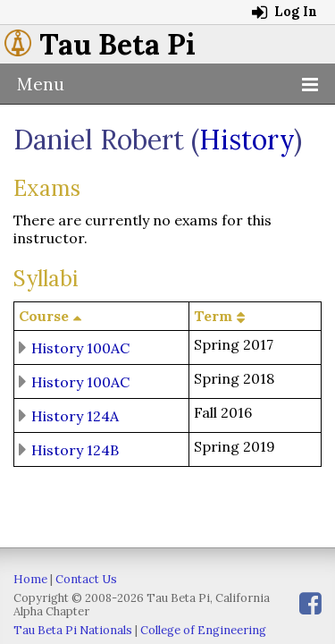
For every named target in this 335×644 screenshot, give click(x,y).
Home (30, 579)
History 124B (75, 449)
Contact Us (86, 579)
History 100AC (80, 347)
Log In (285, 12)
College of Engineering (203, 630)
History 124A (75, 415)
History (247, 140)
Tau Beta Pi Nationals (73, 630)
